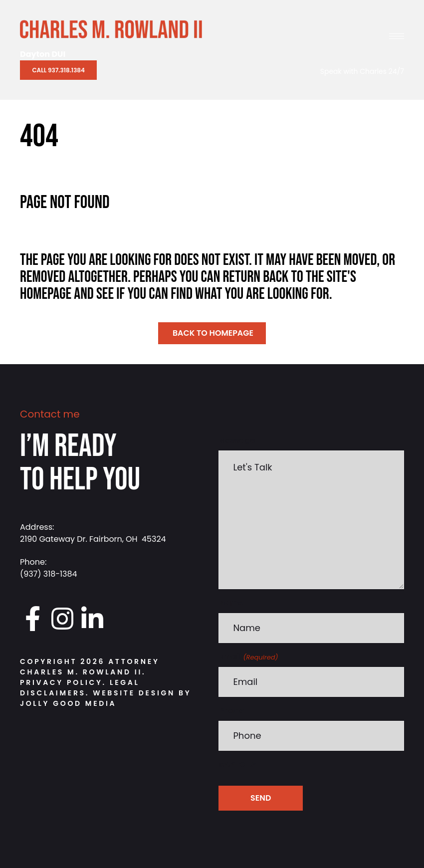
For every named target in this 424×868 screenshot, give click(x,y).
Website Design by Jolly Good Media (106, 698)
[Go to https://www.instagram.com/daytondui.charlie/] (62, 619)
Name (231, 603)
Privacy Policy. (63, 682)
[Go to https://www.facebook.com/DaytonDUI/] (32, 619)
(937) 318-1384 (49, 574)
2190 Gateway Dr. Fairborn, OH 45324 (93, 539)
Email (248, 657)
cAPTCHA (238, 764)
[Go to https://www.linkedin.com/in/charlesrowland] (92, 619)
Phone (231, 711)
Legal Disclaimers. (80, 688)
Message (237, 440)
